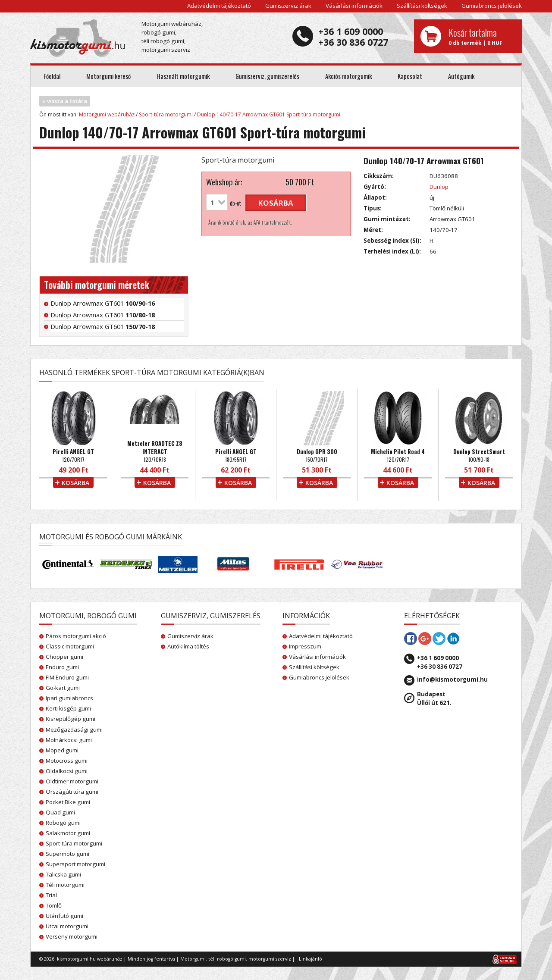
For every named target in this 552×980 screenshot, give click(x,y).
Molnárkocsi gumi (69, 740)
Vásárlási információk (354, 6)
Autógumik (461, 76)
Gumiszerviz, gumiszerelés (267, 76)
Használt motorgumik (183, 76)
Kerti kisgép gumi (68, 708)
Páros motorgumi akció (76, 636)
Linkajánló (310, 959)
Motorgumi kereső (108, 76)
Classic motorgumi (70, 646)
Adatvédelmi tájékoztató (219, 6)
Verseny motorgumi (72, 936)
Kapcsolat (410, 76)
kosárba (276, 203)
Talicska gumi (63, 874)
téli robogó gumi (227, 959)
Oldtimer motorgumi (72, 781)
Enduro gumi (62, 667)
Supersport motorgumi (75, 864)
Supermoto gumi (67, 854)
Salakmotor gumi (68, 833)
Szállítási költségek (422, 6)
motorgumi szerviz (270, 959)
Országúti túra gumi (72, 792)
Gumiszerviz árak (288, 6)
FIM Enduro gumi (67, 677)
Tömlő (54, 905)
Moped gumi (62, 750)
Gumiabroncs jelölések (492, 6)
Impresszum (305, 646)
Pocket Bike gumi (68, 802)
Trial (51, 895)
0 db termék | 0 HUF (482, 36)
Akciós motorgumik (348, 76)
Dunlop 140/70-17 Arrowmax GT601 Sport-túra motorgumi (269, 114)
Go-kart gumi (63, 688)
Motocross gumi (67, 761)
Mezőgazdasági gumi (74, 730)
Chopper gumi (64, 657)
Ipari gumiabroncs (69, 698)
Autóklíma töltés (188, 646)
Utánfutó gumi (64, 916)
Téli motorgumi (65, 885)
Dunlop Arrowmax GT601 (103, 303)
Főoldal (52, 76)
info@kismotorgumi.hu (452, 679)
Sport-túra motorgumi (166, 114)
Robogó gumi (63, 823)
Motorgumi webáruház (107, 114)
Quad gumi (60, 812)
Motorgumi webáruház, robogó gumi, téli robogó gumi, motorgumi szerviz (172, 37)
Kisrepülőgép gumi (71, 719)
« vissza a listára (65, 101)
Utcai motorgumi (67, 926)
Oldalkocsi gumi (67, 771)
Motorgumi (193, 959)
